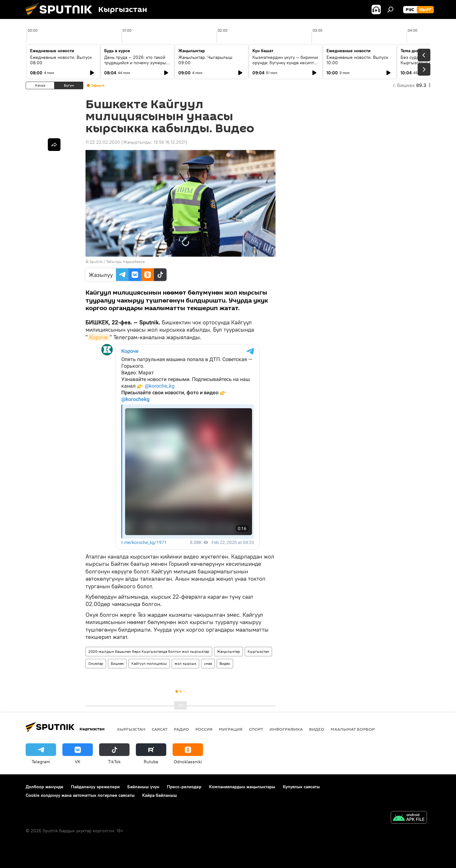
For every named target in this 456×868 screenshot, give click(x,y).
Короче (99, 337)
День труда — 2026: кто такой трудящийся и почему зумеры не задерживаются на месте (135, 63)
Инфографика (286, 729)
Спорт (256, 729)
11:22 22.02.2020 (103, 142)
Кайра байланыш (160, 795)
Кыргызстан (258, 651)
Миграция (231, 729)
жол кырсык (185, 663)
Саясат (160, 729)
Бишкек (117, 663)
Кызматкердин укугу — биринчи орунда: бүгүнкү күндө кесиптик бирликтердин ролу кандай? (285, 63)
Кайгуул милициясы (149, 663)
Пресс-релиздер (184, 787)
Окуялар (96, 663)
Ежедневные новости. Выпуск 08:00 (61, 60)
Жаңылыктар (228, 651)
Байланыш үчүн (143, 787)
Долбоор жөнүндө (44, 787)
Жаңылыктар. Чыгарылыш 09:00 (205, 60)
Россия (204, 729)
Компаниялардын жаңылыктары (242, 787)
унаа (208, 663)
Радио (181, 729)
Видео (225, 663)
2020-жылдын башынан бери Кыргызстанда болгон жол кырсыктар (149, 651)
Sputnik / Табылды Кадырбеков (117, 262)
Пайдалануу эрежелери (95, 787)
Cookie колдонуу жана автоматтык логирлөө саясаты (80, 795)
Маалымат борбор (353, 729)
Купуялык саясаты (301, 787)
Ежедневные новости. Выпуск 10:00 (357, 60)
